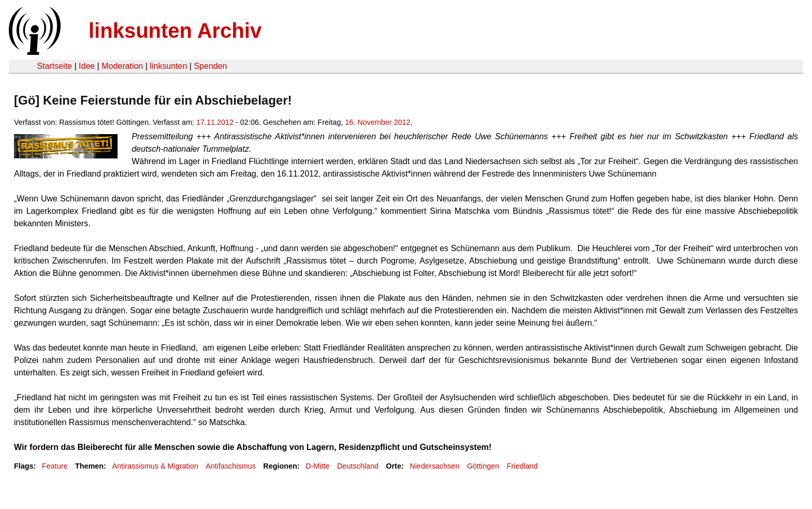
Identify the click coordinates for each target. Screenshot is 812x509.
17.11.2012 (215, 122)
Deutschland (358, 466)
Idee (87, 66)
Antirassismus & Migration (155, 466)
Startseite (54, 66)
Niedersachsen (434, 466)
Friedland (522, 466)
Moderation (122, 66)
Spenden (210, 66)
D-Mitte (317, 466)
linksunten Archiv (175, 31)
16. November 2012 (378, 122)
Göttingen (483, 466)
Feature (55, 466)
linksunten (168, 66)
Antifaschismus (231, 466)
